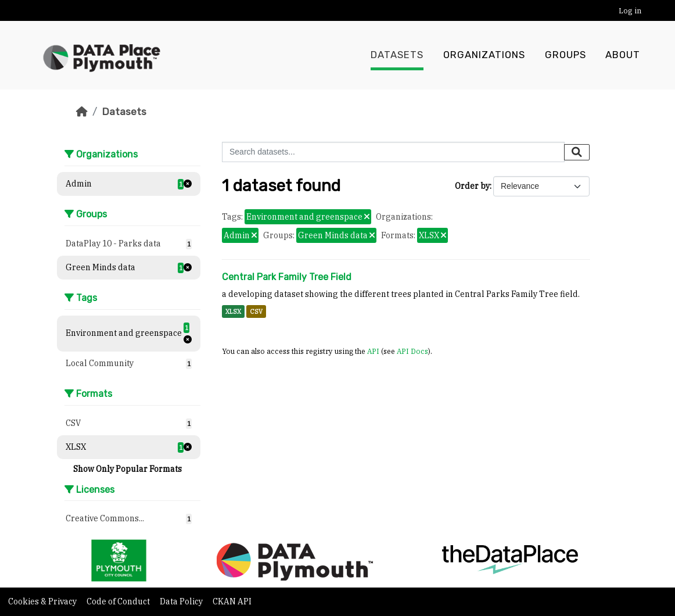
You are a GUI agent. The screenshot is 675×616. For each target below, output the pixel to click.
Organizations (484, 55)
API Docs (412, 351)
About (623, 55)
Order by (472, 186)
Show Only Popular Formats (128, 469)
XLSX (233, 311)
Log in (630, 11)
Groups (566, 55)
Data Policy (182, 601)
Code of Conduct (119, 601)
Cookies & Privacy (43, 601)
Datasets (397, 55)
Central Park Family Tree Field (287, 277)
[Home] (82, 112)
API (373, 351)
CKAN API (232, 601)
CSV (256, 311)
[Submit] (577, 152)
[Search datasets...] (393, 152)
